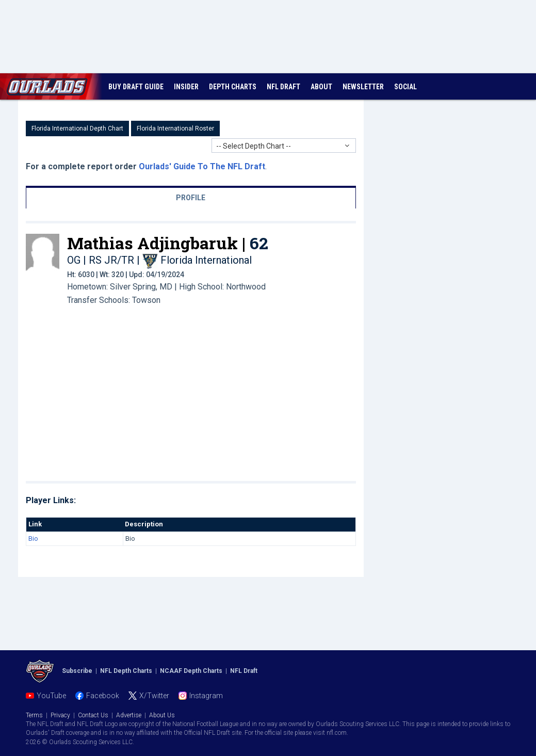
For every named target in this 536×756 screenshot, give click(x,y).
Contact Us (93, 715)
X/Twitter (154, 696)
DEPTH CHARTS (233, 87)
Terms (34, 715)
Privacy (60, 715)
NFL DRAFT (283, 87)
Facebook (103, 696)
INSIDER (186, 87)
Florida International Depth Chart (77, 128)
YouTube (51, 696)
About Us (162, 715)
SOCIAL (405, 87)
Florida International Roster (175, 128)
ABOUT (321, 87)
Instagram (206, 696)
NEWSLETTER (363, 87)
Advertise (129, 715)
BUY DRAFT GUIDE (136, 87)
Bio (33, 538)
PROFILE (191, 198)
